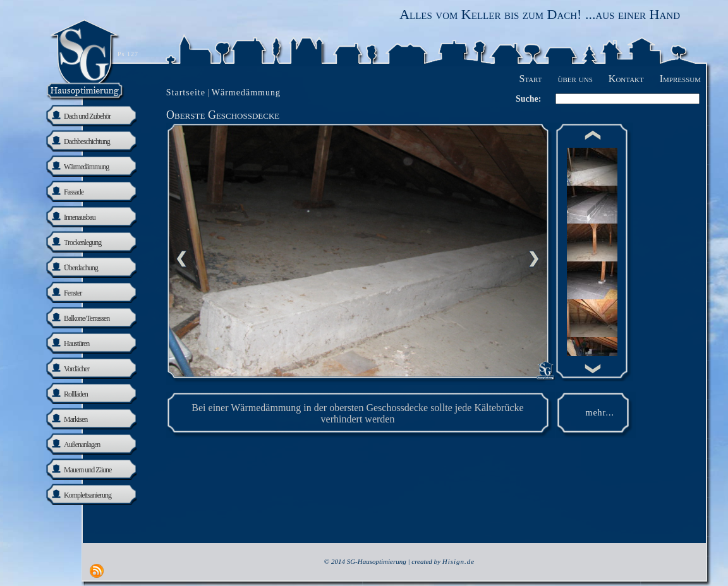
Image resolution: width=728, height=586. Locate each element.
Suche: (528, 99)
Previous (181, 259)
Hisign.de (458, 561)
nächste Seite (534, 259)
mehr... (600, 413)
